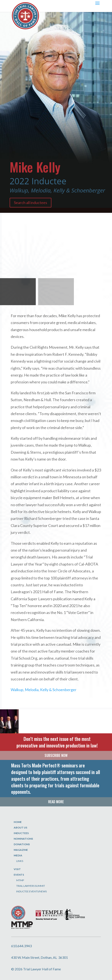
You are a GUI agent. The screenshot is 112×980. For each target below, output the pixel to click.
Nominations (23, 839)
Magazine (21, 850)
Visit (17, 869)
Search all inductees (31, 203)
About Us (20, 828)
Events (19, 875)
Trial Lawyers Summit (31, 886)
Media (18, 855)
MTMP (20, 880)
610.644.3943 (21, 946)
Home (18, 822)
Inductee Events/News (31, 891)
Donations (22, 844)
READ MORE (56, 802)
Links (20, 861)
